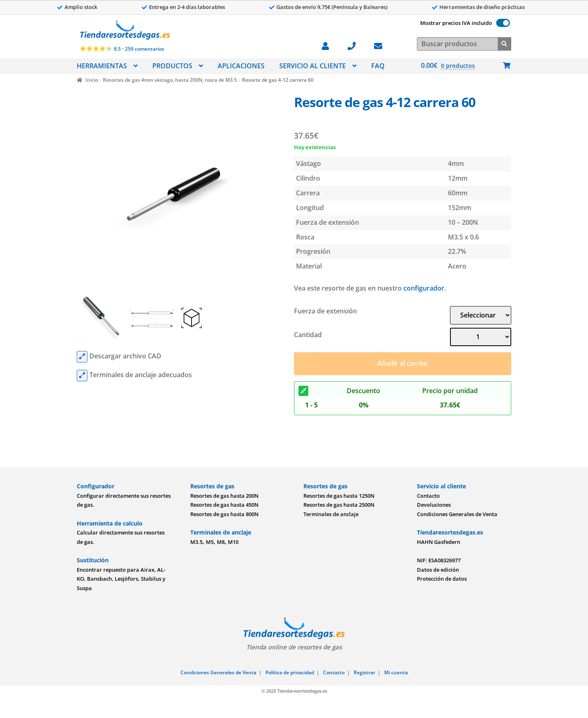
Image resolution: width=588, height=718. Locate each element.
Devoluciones (434, 505)
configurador (424, 288)
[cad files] (82, 357)
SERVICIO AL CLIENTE (313, 66)
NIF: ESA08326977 (439, 560)
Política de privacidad (290, 672)
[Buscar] (504, 43)
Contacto (428, 496)
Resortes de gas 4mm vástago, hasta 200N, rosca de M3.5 (170, 80)
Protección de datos (442, 579)
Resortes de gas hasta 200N (224, 496)
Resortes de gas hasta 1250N (339, 496)
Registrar (364, 672)
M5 (210, 542)
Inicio (92, 80)
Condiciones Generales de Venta (457, 514)
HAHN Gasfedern (439, 542)
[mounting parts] (82, 376)
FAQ (378, 66)
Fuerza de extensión (325, 311)
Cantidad (308, 335)
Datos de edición (438, 570)
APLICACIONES (241, 66)
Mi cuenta (396, 672)
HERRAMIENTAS (102, 66)
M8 (221, 542)
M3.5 (196, 542)
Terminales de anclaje (331, 514)
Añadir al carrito (402, 363)
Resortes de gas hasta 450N (224, 505)
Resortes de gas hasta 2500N (339, 505)
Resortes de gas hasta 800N (224, 514)
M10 (233, 542)
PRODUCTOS (172, 66)
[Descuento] (303, 391)
